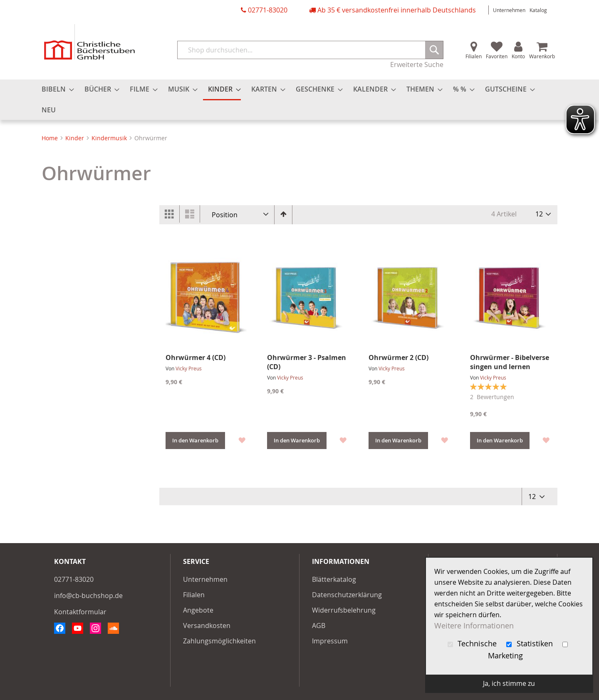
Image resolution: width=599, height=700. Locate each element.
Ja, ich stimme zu (509, 683)
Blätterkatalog (334, 579)
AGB (319, 626)
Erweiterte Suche (417, 65)
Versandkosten (207, 626)
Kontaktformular (80, 612)
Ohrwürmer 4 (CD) (196, 357)
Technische (473, 644)
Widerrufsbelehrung (344, 610)
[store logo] (89, 42)
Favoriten (497, 56)
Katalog (538, 10)
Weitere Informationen (474, 626)
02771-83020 (268, 10)
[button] (241, 439)
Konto (518, 56)
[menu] (299, 100)
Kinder (75, 138)
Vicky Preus (189, 368)
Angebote (198, 610)
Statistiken (531, 644)
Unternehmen (509, 10)
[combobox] (310, 50)
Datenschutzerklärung (347, 595)
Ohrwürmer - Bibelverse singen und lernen (510, 362)
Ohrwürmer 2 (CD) (399, 357)
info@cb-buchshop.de (88, 596)
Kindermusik (110, 138)
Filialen (474, 56)
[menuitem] (55, 89)
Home (51, 138)
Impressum (330, 641)
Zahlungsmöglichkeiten (219, 641)
